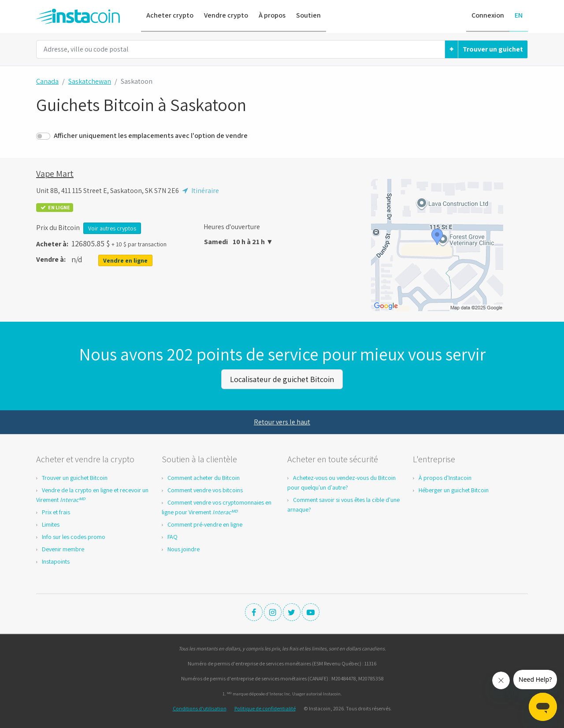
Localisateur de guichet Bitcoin (282, 379)
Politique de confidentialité (265, 708)
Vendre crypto (226, 15)
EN (519, 15)
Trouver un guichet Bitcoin (75, 477)
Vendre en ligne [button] (125, 260)
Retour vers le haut (282, 422)
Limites (51, 524)
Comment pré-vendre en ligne (205, 524)
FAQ (173, 536)
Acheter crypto (170, 15)
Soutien (308, 15)
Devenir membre (63, 549)
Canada (47, 81)
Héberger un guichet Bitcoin (454, 490)
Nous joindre (184, 549)
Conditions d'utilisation (200, 708)
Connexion (488, 15)
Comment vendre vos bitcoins (205, 490)
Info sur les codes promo (74, 536)
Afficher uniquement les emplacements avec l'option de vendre (151, 136)
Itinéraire (200, 191)
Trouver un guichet (493, 49)
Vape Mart (55, 174)
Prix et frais (56, 512)
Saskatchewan (90, 81)
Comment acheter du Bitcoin (204, 477)
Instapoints (56, 561)
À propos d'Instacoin (445, 477)
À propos (272, 15)
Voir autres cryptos (112, 228)
